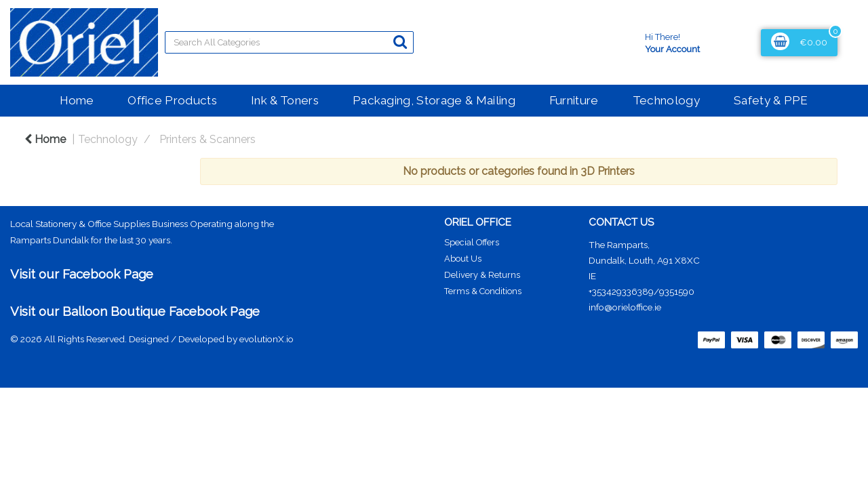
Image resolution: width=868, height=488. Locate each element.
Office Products (172, 100)
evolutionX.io (267, 339)
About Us (463, 259)
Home (77, 100)
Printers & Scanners (208, 139)
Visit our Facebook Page (82, 274)
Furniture (574, 100)
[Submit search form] (400, 42)
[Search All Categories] (289, 42)
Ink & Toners (285, 100)
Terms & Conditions (483, 291)
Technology (666, 100)
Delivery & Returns (482, 275)
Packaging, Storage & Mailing (434, 100)
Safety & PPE (771, 100)
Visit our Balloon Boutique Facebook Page (135, 311)
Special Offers (472, 242)
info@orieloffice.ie (625, 307)
